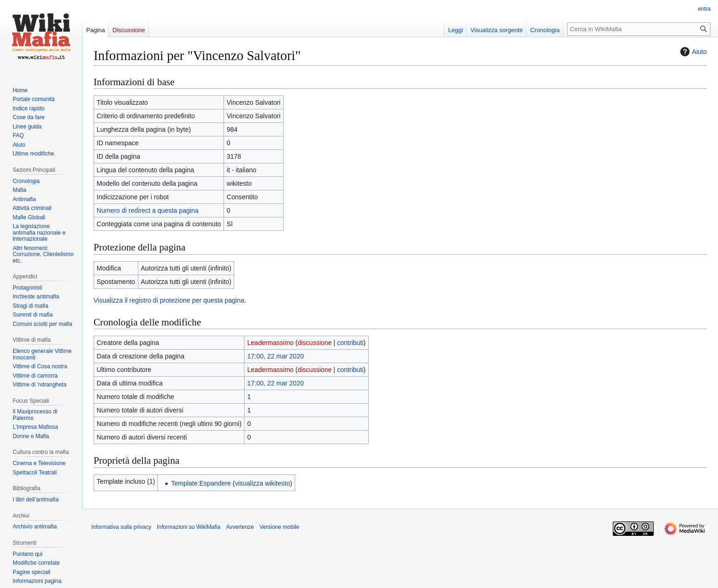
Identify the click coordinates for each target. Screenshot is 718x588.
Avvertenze (240, 527)
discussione (315, 343)
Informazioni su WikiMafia (189, 527)
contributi (350, 343)
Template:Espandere (201, 483)
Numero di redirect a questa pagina (148, 210)
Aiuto (692, 52)
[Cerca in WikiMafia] (639, 29)
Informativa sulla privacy (121, 527)
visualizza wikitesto (262, 483)
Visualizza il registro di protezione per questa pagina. (170, 300)
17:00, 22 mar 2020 (275, 356)
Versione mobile (279, 527)
